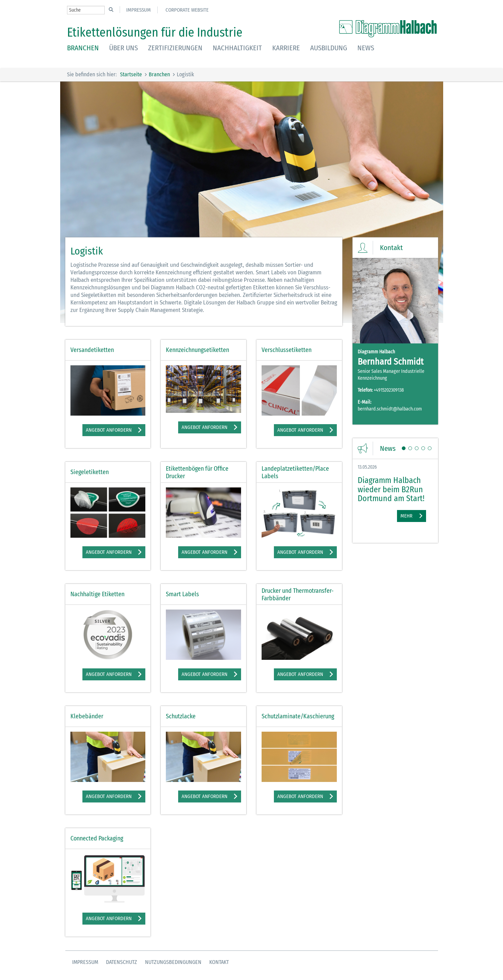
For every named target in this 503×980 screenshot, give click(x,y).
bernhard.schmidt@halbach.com (390, 409)
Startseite (131, 74)
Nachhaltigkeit (237, 48)
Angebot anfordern (109, 430)
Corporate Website (187, 10)
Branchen (83, 48)
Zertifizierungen (175, 48)
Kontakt (219, 962)
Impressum (138, 10)
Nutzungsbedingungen (173, 962)
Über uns (123, 48)
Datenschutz (122, 962)
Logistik (185, 74)
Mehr (406, 516)
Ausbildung (329, 48)
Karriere (286, 48)
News (366, 48)
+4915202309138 (389, 390)
